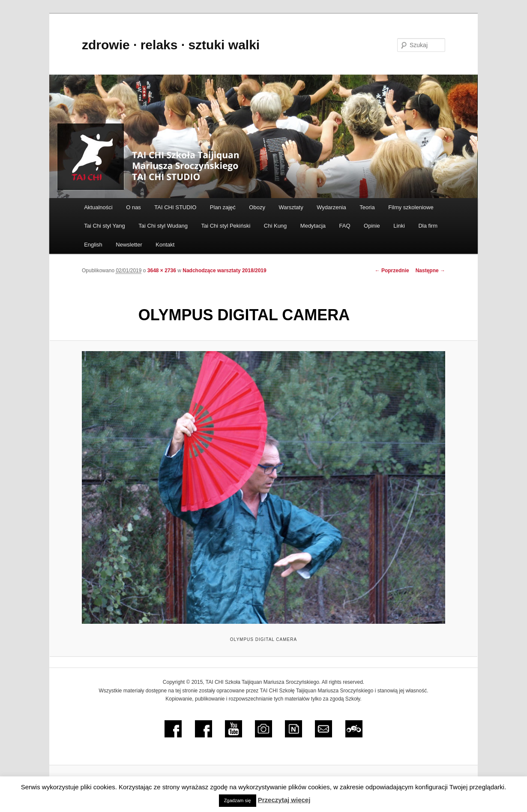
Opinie (372, 226)
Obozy (257, 207)
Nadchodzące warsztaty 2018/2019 (224, 271)
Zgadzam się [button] (238, 800)
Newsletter (129, 245)
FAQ (345, 226)
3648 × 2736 (162, 271)
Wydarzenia (331, 207)
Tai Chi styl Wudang (163, 226)
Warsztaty (291, 207)
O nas (133, 207)
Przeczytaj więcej (284, 800)
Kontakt (165, 245)
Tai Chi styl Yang (105, 226)
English (93, 245)
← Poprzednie (392, 271)
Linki (399, 226)
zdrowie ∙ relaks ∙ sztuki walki (171, 45)
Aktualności (98, 207)
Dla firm (428, 226)
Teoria (367, 207)
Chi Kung (275, 226)
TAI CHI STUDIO (175, 207)
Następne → (430, 271)
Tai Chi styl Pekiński (226, 226)
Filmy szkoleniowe (411, 207)
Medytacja (313, 226)
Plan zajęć (223, 207)
